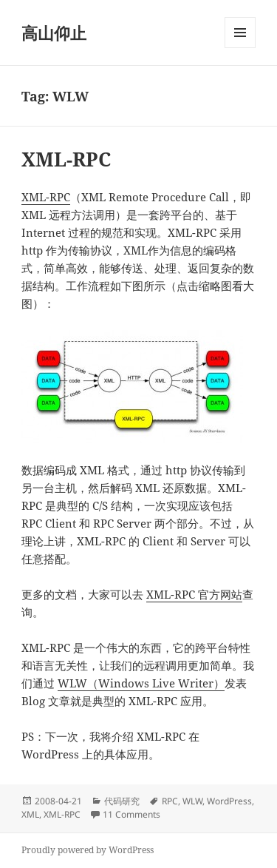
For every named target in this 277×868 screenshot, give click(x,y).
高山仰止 (54, 33)
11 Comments (131, 814)
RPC (170, 801)
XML (30, 814)
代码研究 (122, 801)
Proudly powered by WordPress (88, 850)
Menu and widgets (240, 48)
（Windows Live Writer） (156, 683)
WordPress (229, 801)
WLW (72, 683)
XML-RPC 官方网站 (194, 594)
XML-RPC (66, 159)
